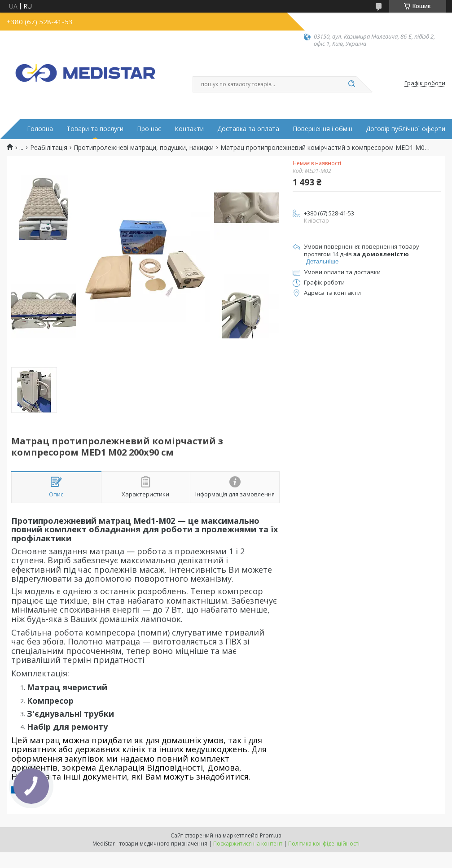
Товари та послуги (95, 129)
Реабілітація (49, 148)
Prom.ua (271, 835)
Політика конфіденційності (324, 844)
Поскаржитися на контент (248, 844)
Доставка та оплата (248, 129)
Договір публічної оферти (406, 129)
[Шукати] (352, 84)
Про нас (149, 129)
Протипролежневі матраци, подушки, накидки (144, 148)
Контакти (189, 129)
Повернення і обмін (323, 129)
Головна (40, 129)
